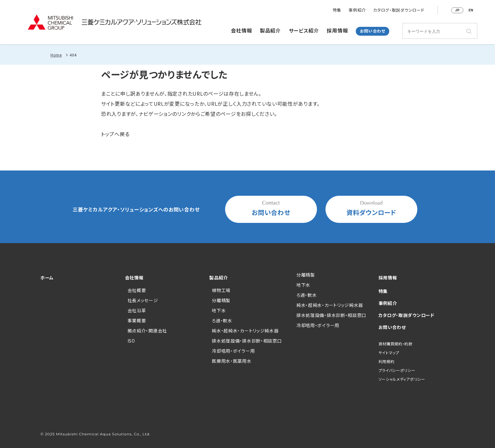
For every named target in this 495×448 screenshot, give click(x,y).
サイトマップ (389, 352)
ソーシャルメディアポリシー (402, 379)
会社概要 (137, 290)
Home (56, 55)
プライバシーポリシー (397, 370)
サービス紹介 (304, 31)
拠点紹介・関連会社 (147, 331)
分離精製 (221, 300)
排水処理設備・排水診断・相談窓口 (247, 341)
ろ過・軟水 (222, 320)
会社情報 (242, 31)
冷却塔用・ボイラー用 (233, 351)
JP (457, 10)
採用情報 (337, 31)
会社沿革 (137, 310)
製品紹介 (270, 31)
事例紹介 (357, 10)
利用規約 (387, 361)
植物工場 (221, 290)
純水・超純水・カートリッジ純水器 (245, 331)
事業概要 (137, 320)
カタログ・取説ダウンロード (399, 10)
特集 (337, 10)
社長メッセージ (143, 300)
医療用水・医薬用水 (232, 361)
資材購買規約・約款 (396, 344)
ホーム (47, 278)
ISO (131, 341)
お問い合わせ (373, 31)
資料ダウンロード (371, 209)
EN (471, 10)
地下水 (219, 310)
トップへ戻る (115, 134)
